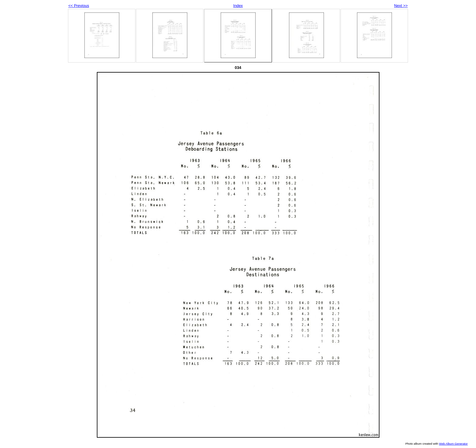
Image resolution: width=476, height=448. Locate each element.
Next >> (401, 6)
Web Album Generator (453, 444)
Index (238, 6)
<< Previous (79, 6)
